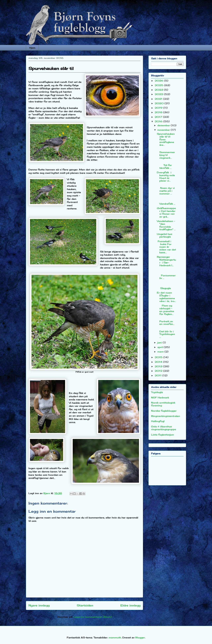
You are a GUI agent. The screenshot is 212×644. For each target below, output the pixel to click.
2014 (159, 362)
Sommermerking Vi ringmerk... (166, 153)
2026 (159, 81)
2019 (159, 108)
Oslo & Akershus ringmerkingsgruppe (164, 428)
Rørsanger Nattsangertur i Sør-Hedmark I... (166, 261)
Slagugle (166, 285)
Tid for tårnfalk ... (166, 165)
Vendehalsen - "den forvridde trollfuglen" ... (166, 225)
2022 (159, 94)
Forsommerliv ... (166, 274)
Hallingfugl (158, 421)
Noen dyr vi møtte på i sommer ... (166, 189)
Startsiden (85, 605)
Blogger (140, 637)
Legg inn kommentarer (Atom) (93, 617)
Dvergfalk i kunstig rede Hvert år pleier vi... (166, 176)
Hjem (32, 48)
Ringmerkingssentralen (166, 416)
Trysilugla (157, 392)
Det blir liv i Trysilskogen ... (166, 333)
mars (161, 352)
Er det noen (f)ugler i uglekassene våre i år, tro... (166, 297)
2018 (159, 112)
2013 (159, 366)
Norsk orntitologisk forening (163, 404)
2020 (160, 103)
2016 (159, 121)
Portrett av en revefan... (166, 321)
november (164, 130)
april (160, 347)
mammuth (115, 637)
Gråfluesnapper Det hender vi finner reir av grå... (166, 212)
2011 (159, 375)
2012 (159, 371)
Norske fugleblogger (164, 411)
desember (164, 125)
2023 (159, 90)
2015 (159, 357)
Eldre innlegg (130, 605)
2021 (159, 99)
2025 (159, 85)
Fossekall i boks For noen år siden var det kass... (166, 247)
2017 (159, 117)
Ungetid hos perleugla (165, 235)
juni (160, 342)
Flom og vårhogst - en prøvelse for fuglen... (165, 310)
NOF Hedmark (160, 397)
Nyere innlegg (39, 605)
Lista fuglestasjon (162, 435)
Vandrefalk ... (166, 201)
